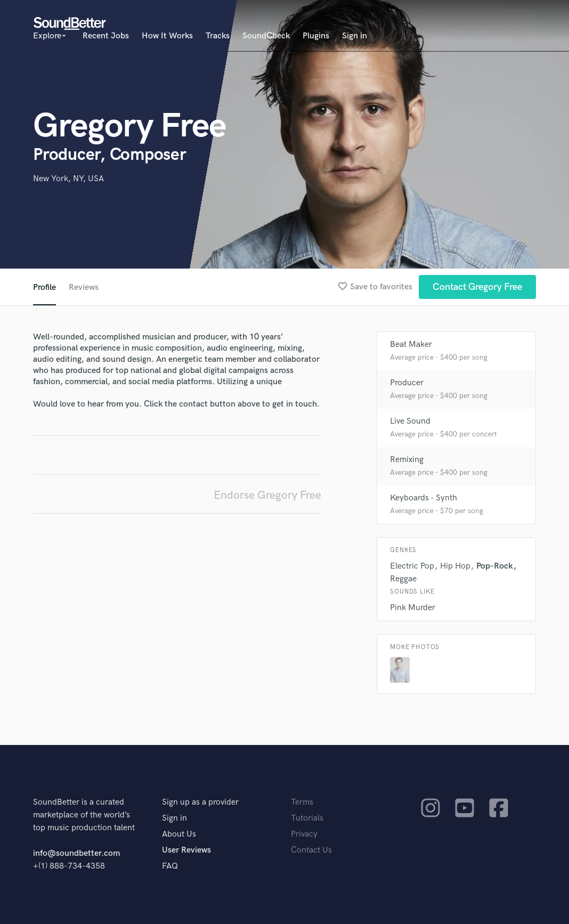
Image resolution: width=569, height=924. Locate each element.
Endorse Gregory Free (267, 495)
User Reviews (186, 850)
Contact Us (311, 850)
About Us (179, 834)
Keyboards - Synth (424, 498)
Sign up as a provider (200, 802)
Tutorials (307, 818)
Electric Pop (412, 566)
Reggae (403, 579)
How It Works (167, 36)
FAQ (170, 866)
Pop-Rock (495, 566)
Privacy (304, 834)
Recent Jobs (106, 36)
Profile (44, 287)
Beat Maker (411, 345)
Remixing (407, 460)
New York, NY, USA (68, 179)
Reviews (84, 287)
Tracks (218, 36)
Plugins (316, 36)
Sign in (355, 36)
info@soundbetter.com (76, 853)
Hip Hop (455, 566)
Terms (302, 802)
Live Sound (410, 421)
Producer (407, 383)
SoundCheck (266, 36)
